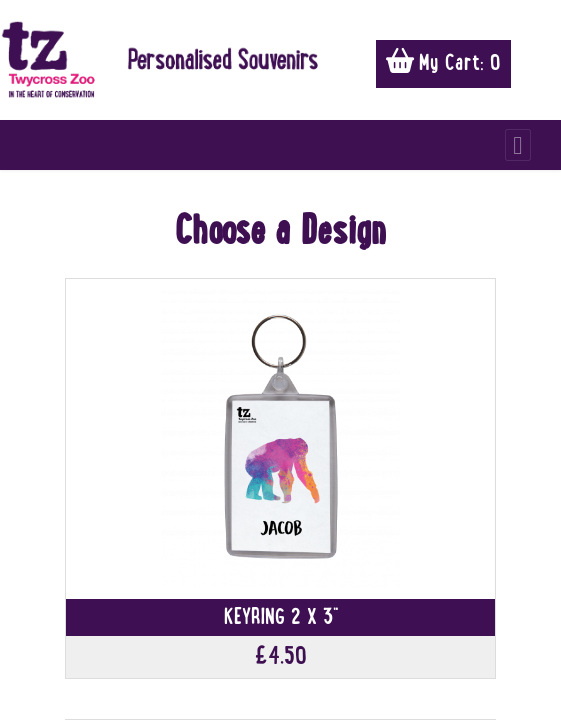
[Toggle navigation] (518, 145)
